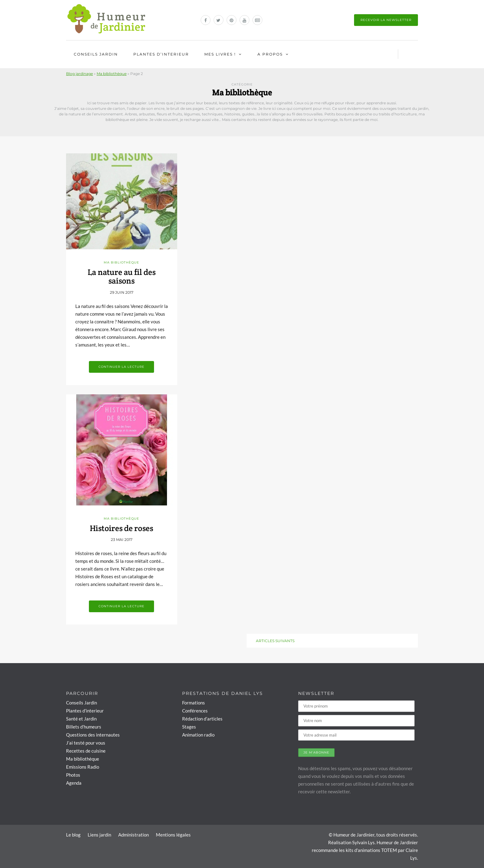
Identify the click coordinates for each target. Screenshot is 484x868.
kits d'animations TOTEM (371, 850)
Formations (194, 703)
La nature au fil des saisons (122, 276)
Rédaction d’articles (202, 719)
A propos (270, 54)
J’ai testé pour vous (86, 743)
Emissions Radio (83, 767)
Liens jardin (99, 835)
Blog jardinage (79, 74)
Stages (189, 727)
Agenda (74, 783)
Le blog (73, 835)
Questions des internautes (93, 735)
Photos (73, 775)
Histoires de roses (121, 528)
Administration (134, 835)
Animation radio (198, 735)
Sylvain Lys (363, 842)
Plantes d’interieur (161, 54)
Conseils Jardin (96, 54)
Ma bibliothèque (112, 74)
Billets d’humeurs (84, 727)
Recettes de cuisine (86, 751)
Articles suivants (275, 641)
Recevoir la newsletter (386, 20)
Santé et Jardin (81, 719)
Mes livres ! (220, 54)
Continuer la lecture (121, 367)
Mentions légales (173, 835)
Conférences (195, 711)
